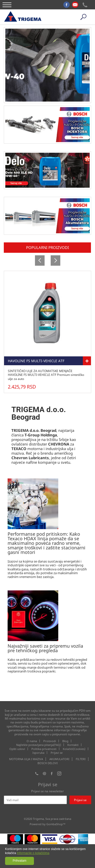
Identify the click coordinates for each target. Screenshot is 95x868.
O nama (32, 741)
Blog (65, 741)
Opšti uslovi (17, 749)
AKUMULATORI (59, 759)
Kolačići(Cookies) (74, 749)
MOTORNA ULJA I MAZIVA (26, 759)
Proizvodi (50, 741)
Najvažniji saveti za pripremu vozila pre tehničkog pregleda (45, 648)
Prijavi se (57, 753)
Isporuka (38, 753)
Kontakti (73, 745)
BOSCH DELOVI (48, 763)
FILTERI (81, 759)
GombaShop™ (56, 824)
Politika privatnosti (44, 749)
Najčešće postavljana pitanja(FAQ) (39, 745)
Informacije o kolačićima (33, 853)
